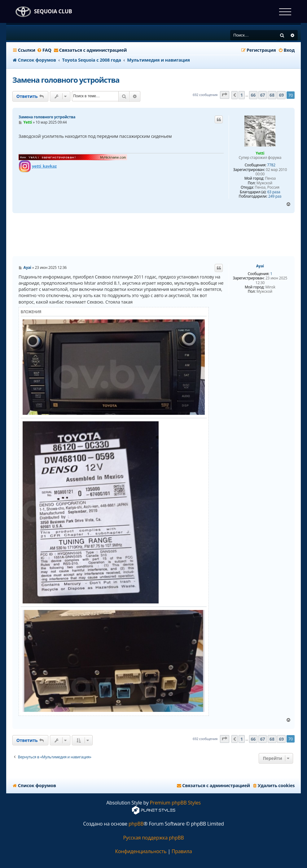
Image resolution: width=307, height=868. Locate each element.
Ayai (260, 266)
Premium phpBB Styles (175, 803)
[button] (225, 95)
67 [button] (263, 95)
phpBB (136, 824)
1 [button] (242, 95)
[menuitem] (44, 50)
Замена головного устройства (66, 80)
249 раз (275, 196)
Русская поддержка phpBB (153, 838)
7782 (271, 165)
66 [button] (253, 95)
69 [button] (281, 95)
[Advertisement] (153, 235)
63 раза (274, 192)
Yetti (260, 153)
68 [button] (272, 95)
